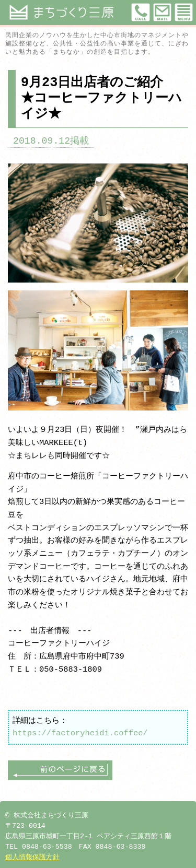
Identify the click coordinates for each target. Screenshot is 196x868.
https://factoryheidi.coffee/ (80, 733)
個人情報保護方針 (32, 858)
